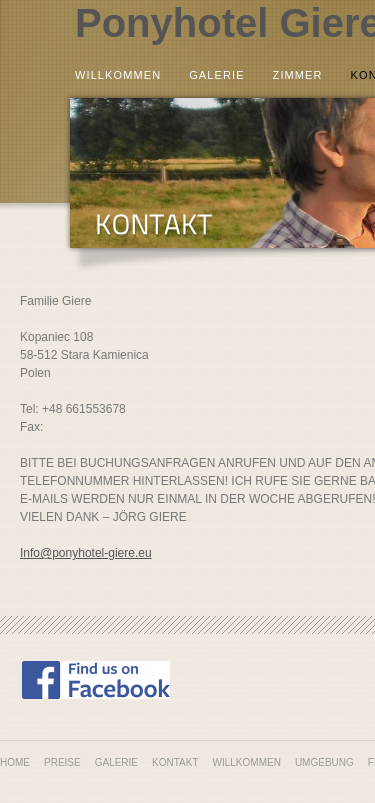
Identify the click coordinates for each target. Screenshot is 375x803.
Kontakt (175, 762)
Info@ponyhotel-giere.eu (86, 553)
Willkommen (118, 75)
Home (15, 762)
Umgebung (324, 762)
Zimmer (298, 75)
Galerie (216, 75)
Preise (62, 762)
